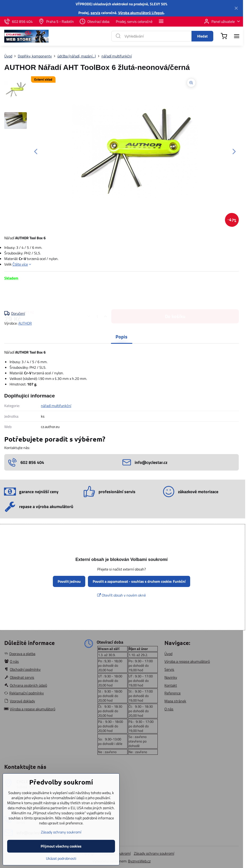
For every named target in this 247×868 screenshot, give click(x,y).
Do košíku (175, 295)
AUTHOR (25, 323)
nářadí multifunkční (56, 406)
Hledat (202, 36)
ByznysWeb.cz (139, 861)
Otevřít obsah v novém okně (122, 595)
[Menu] (237, 36)
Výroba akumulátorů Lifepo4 (141, 13)
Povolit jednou (69, 581)
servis (95, 13)
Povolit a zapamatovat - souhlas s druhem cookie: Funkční (139, 581)
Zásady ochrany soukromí (154, 853)
